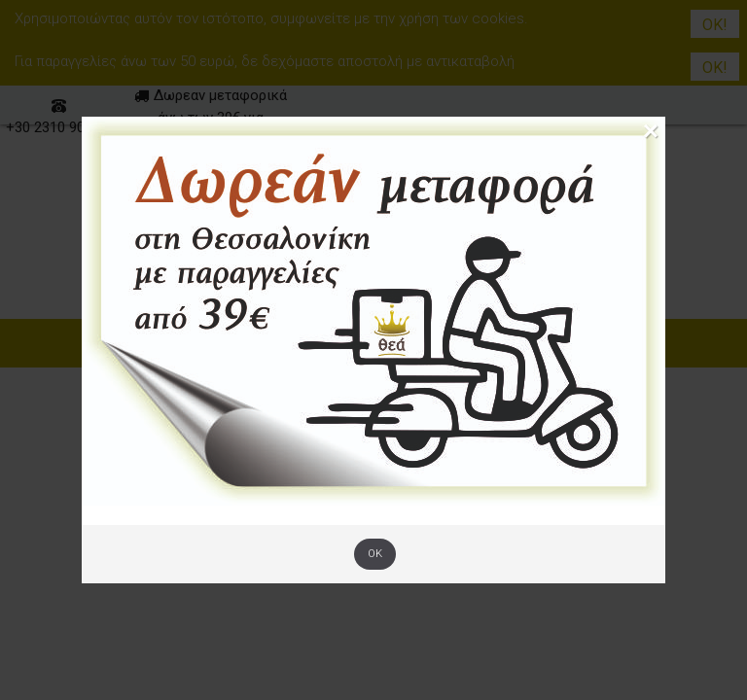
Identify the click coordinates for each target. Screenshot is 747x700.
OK (375, 554)
